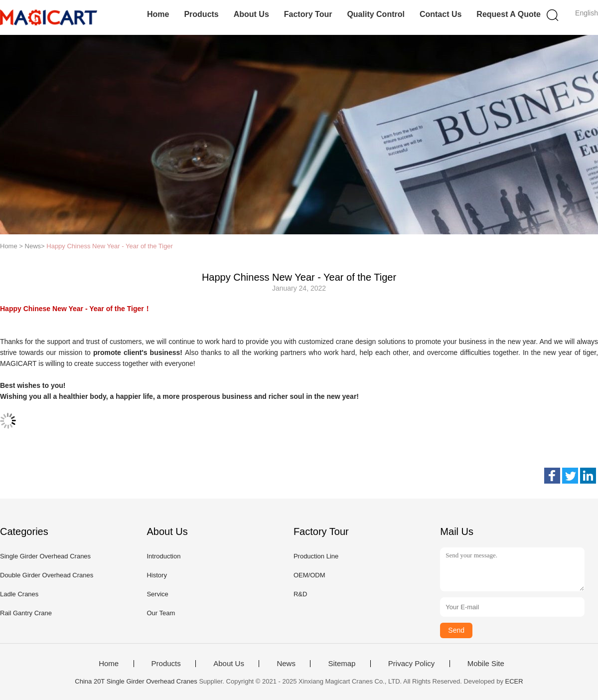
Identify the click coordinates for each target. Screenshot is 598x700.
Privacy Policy (411, 664)
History (156, 575)
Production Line (316, 556)
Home (158, 14)
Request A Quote (509, 14)
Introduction (163, 556)
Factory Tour (308, 14)
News (286, 664)
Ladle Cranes (19, 594)
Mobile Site (486, 664)
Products (201, 14)
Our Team (161, 613)
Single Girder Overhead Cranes (45, 556)
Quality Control (376, 14)
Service (157, 594)
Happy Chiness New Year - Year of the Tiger (110, 246)
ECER (514, 681)
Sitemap (342, 664)
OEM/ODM (309, 575)
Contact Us (441, 14)
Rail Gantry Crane (26, 613)
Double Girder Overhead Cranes (47, 575)
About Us (251, 14)
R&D (300, 594)
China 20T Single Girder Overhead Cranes (136, 681)
